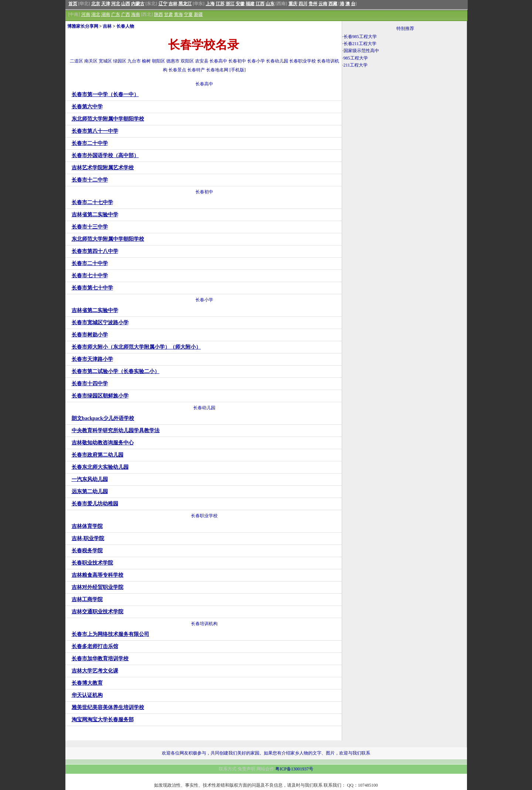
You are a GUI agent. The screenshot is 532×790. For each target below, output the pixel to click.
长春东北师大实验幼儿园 (100, 467)
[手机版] (238, 70)
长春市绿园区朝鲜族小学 (100, 396)
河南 (86, 14)
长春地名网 (217, 70)
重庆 (293, 4)
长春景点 (177, 70)
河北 (116, 4)
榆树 (146, 61)
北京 (96, 4)
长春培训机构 (204, 624)
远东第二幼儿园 (90, 491)
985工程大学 (356, 58)
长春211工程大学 (360, 44)
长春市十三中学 (90, 227)
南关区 (91, 61)
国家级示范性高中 (361, 51)
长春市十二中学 (90, 180)
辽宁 (163, 4)
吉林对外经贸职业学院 (98, 587)
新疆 (198, 14)
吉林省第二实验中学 (95, 215)
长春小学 (256, 61)
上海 (210, 4)
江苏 (220, 4)
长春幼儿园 (277, 61)
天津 (106, 4)
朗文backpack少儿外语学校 (103, 418)
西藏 (333, 4)
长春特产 (196, 70)
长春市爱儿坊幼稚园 (95, 504)
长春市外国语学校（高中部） (105, 155)
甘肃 (168, 14)
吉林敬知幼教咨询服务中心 (103, 443)
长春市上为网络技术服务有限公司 (110, 634)
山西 (126, 4)
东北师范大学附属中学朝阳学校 (108, 119)
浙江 (230, 4)
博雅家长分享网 (83, 26)
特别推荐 (405, 28)
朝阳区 (158, 61)
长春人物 (125, 26)
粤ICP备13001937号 (294, 769)
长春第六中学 (87, 107)
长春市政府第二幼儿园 (98, 455)
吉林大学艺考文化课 (95, 671)
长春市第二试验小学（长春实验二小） (116, 371)
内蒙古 (138, 4)
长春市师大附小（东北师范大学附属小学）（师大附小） (136, 347)
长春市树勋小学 (90, 335)
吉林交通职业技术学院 (98, 612)
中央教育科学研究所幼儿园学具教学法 (116, 430)
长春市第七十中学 (92, 288)
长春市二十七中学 (92, 202)
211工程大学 (356, 65)
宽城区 (105, 61)
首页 (73, 4)
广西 (126, 14)
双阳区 (187, 61)
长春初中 (237, 61)
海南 (136, 14)
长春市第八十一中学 (95, 131)
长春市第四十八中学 (95, 251)
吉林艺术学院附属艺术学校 (103, 168)
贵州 (313, 4)
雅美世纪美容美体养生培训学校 (108, 707)
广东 (116, 14)
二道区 (76, 61)
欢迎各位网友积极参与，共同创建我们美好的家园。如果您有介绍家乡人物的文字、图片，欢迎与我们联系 (266, 753)
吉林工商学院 (87, 599)
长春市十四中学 (90, 384)
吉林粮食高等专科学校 (98, 575)
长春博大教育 (87, 683)
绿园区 (120, 61)
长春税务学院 (87, 551)
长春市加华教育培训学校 (100, 659)
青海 (178, 14)
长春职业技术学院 (92, 563)
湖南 (106, 14)
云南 (323, 4)
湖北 (96, 14)
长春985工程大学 (360, 37)
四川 (303, 4)
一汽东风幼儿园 (90, 479)
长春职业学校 (303, 61)
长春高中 (218, 61)
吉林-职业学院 (88, 538)
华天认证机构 (87, 695)
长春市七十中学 (90, 276)
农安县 (202, 61)
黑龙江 (185, 4)
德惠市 (173, 61)
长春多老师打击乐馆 (95, 646)
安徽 (240, 4)
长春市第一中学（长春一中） (105, 94)
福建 (250, 4)
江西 (260, 4)
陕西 (158, 14)
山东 (270, 4)
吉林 (173, 4)
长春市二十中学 (90, 143)
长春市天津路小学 (92, 359)
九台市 (134, 61)
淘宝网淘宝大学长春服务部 (103, 720)
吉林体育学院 (87, 526)
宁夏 (188, 14)
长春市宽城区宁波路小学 (100, 323)
